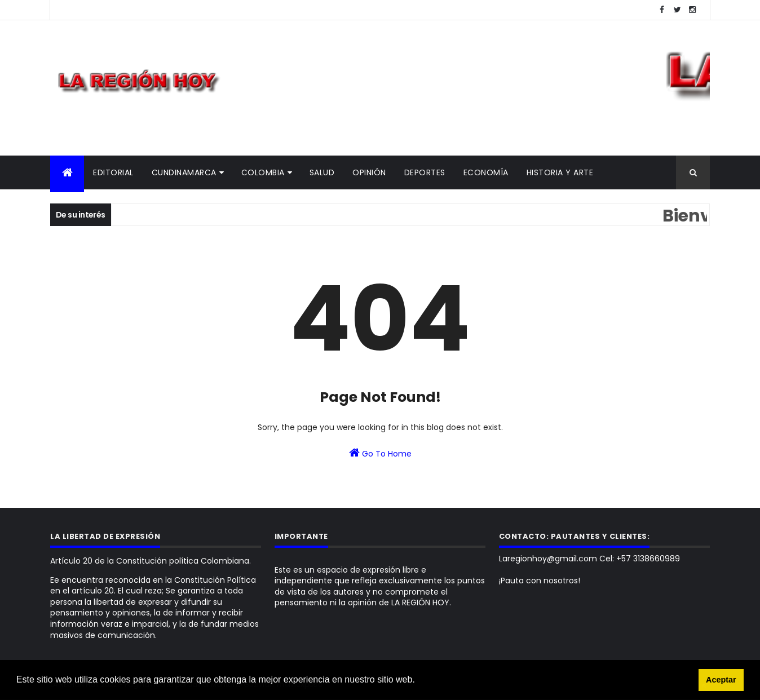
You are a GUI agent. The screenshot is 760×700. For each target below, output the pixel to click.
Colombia (263, 172)
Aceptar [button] (721, 680)
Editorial (113, 172)
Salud (322, 172)
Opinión (369, 172)
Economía (486, 172)
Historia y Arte (560, 172)
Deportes (425, 172)
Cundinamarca (184, 172)
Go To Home (380, 453)
